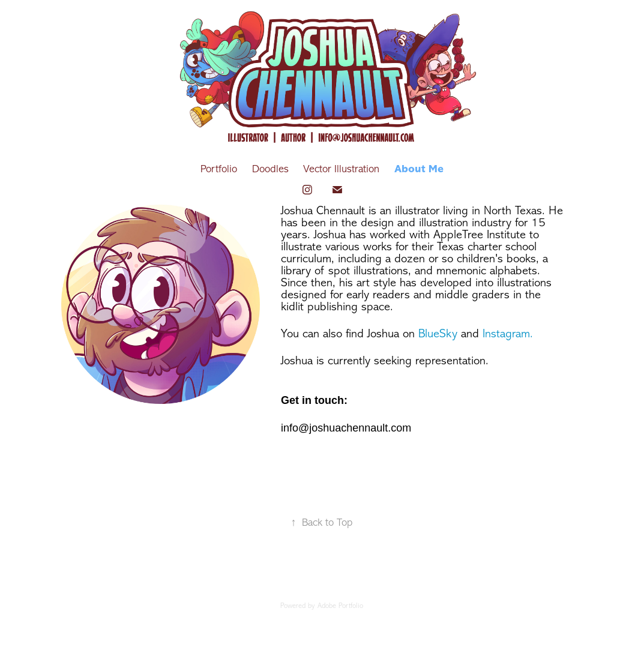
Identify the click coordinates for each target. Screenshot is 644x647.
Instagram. (508, 333)
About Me (419, 169)
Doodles (270, 169)
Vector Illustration (341, 169)
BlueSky (438, 333)
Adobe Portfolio (340, 606)
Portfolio (219, 169)
